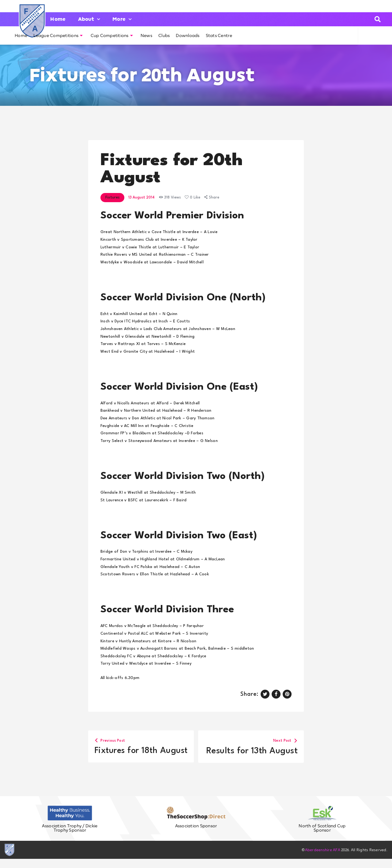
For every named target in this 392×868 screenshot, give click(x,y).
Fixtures (112, 198)
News (146, 35)
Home (58, 19)
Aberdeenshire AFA (323, 859)
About (89, 19)
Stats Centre (219, 35)
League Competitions (58, 35)
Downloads (188, 35)
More (122, 19)
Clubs (164, 35)
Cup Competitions (112, 35)
